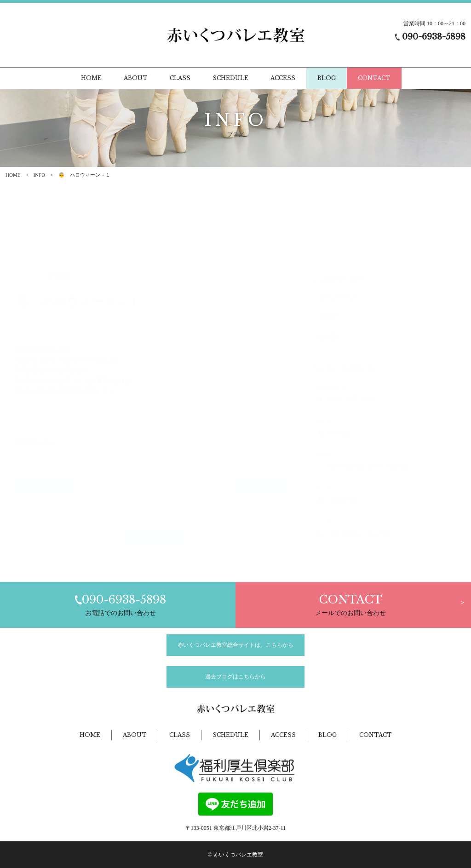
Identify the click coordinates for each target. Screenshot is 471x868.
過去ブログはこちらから (235, 677)
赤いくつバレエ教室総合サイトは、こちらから (235, 645)
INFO (40, 175)
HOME (13, 175)
